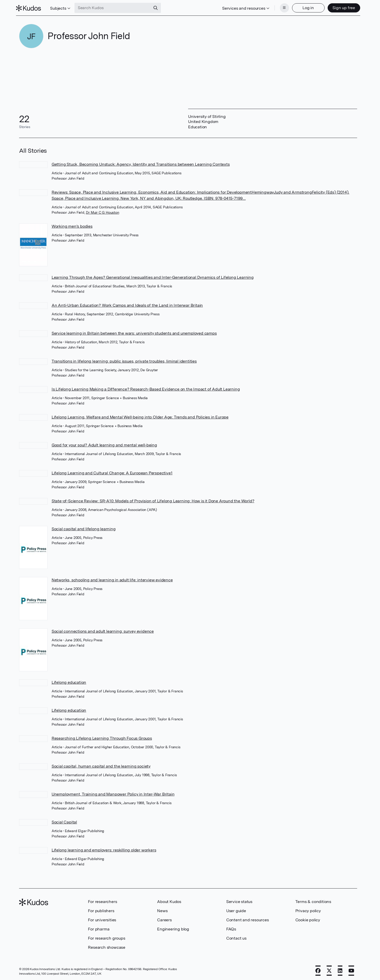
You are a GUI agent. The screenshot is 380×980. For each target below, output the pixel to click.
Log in (305, 7)
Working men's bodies (72, 225)
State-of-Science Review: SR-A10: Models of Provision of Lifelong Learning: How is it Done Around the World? (153, 499)
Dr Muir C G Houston (102, 211)
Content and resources (248, 918)
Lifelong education (69, 681)
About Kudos (169, 900)
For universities (102, 918)
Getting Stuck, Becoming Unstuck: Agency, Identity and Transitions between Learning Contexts (141, 163)
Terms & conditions (313, 900)
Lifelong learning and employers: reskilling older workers (104, 849)
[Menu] (281, 7)
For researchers (102, 900)
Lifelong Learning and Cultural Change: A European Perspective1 (112, 471)
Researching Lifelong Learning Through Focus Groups (102, 737)
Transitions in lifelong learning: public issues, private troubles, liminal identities (124, 360)
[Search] (158, 7)
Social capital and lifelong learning (84, 527)
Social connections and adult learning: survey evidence (103, 630)
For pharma (99, 928)
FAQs (231, 928)
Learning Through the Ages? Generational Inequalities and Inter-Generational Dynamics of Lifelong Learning (153, 276)
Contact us (236, 937)
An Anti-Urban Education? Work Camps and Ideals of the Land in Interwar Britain (127, 304)
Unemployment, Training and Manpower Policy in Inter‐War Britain (113, 793)
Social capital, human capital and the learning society (101, 765)
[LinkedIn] (340, 969)
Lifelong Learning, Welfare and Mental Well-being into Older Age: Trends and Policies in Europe (140, 416)
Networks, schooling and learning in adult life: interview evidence (112, 578)
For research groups (107, 937)
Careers (164, 918)
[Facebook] (318, 969)
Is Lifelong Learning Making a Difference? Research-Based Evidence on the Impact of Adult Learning (146, 388)
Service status (239, 900)
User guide (236, 909)
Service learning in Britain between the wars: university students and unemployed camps (134, 332)
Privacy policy (308, 909)
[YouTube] (351, 969)
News (162, 909)
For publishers (101, 909)
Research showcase (107, 946)
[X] (329, 969)
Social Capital (64, 821)
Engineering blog (173, 928)
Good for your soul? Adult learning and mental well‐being (104, 444)
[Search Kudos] (115, 7)
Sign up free (341, 7)
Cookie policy (308, 918)
